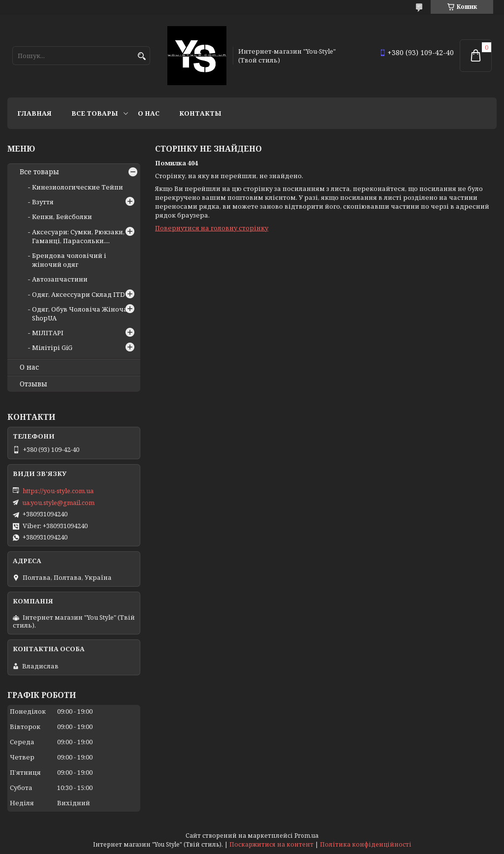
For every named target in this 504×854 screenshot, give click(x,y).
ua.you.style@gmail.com (58, 503)
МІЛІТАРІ (48, 333)
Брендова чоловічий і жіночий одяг (69, 260)
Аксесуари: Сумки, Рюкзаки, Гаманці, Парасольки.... (78, 236)
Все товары (95, 113)
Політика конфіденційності (366, 844)
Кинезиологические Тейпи (78, 187)
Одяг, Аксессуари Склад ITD (79, 294)
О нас (149, 113)
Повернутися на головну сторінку (212, 228)
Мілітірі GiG (52, 348)
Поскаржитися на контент (271, 844)
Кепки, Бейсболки (62, 217)
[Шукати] (142, 56)
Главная (34, 113)
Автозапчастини (60, 279)
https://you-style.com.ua (58, 491)
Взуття (43, 202)
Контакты (200, 113)
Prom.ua (306, 836)
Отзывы (33, 384)
